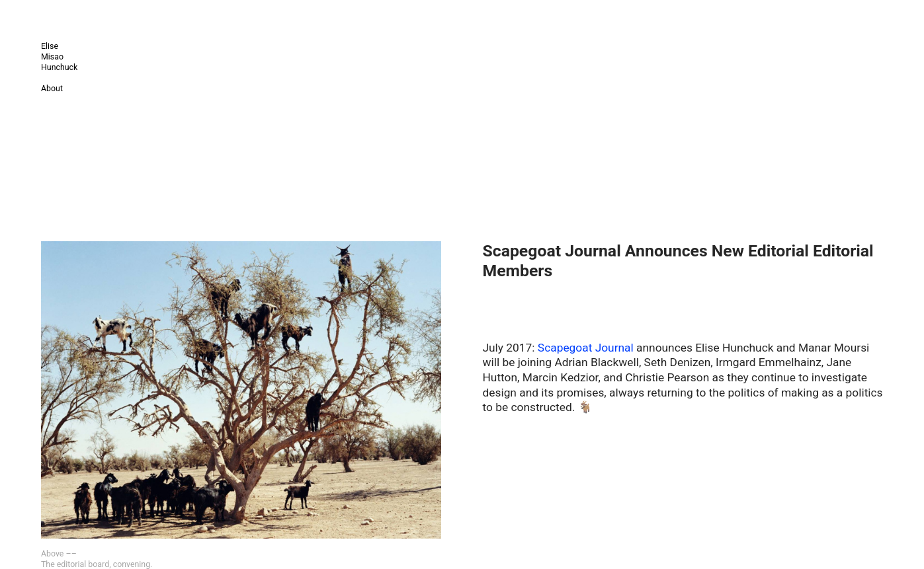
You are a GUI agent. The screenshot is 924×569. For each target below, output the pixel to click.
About (52, 89)
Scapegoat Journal (586, 348)
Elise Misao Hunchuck (59, 57)
